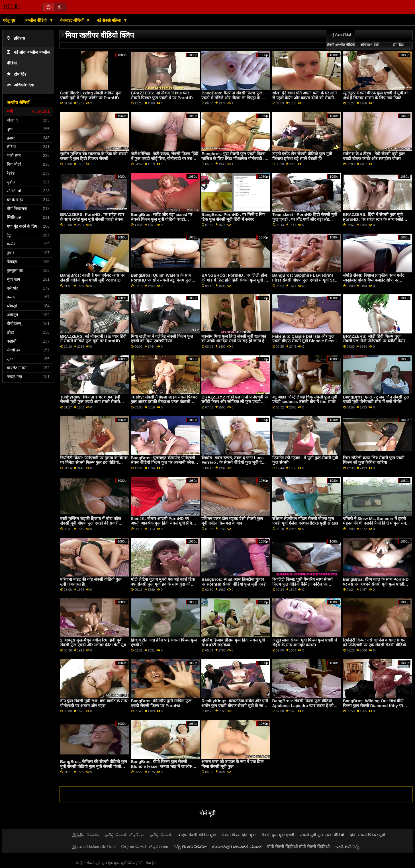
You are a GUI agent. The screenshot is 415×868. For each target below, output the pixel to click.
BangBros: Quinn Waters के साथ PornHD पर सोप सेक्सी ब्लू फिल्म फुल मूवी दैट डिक (161, 280)
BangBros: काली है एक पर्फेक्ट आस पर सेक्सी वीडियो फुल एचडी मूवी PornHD (92, 278)
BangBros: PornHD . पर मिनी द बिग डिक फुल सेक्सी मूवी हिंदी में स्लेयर (233, 217)
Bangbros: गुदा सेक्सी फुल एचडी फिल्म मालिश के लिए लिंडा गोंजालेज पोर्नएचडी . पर (233, 158)
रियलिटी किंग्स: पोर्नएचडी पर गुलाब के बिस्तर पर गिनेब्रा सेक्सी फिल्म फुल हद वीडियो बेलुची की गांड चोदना (94, 463)
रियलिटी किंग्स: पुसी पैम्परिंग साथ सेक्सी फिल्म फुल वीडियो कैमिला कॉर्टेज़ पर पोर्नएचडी (303, 584)
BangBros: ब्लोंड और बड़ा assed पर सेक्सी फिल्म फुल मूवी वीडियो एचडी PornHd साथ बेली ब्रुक (161, 219)
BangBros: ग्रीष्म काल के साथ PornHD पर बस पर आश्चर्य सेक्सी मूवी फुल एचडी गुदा (376, 584)
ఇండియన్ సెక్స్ (347, 847)
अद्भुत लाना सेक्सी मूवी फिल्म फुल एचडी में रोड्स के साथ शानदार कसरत (305, 643)
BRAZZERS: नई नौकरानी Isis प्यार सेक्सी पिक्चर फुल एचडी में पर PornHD (162, 95)
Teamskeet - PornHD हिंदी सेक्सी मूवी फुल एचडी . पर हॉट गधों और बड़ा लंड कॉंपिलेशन (305, 219)
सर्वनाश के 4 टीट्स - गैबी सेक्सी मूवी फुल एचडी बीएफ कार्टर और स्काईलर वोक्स (374, 156)
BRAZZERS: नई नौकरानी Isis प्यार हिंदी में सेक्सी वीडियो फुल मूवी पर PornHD (93, 339)
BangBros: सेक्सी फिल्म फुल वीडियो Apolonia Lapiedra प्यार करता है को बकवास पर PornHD (303, 706)
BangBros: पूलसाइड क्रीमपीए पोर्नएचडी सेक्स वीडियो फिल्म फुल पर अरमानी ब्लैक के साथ (164, 463)
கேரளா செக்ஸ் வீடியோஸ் (145, 847)
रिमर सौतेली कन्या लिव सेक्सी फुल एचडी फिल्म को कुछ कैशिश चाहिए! (374, 460)
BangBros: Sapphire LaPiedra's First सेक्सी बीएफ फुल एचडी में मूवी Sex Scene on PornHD (305, 280)
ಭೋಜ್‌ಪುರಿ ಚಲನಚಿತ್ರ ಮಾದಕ (237, 847)
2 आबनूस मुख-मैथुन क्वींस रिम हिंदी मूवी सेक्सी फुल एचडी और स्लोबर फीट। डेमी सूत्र (93, 643)
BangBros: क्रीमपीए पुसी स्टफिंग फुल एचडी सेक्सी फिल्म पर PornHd (161, 703)
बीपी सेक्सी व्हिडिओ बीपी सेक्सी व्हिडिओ (299, 847)
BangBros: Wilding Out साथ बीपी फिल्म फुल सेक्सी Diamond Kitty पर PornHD (373, 706)
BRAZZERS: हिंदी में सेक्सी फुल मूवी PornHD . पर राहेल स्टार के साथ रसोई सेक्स (373, 219)
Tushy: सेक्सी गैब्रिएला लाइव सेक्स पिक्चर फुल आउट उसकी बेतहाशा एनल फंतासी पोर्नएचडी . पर (164, 402)
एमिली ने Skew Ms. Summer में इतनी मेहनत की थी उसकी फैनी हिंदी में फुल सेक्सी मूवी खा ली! (376, 523)
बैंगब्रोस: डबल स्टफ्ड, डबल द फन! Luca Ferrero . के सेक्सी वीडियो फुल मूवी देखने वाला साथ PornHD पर (234, 463)
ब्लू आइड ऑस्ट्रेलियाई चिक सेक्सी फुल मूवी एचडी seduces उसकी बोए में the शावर (305, 399)
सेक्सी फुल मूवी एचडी (278, 835)
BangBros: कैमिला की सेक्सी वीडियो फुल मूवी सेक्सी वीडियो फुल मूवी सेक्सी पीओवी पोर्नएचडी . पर (94, 766)
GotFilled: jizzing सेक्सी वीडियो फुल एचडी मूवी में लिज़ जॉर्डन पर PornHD (91, 95)
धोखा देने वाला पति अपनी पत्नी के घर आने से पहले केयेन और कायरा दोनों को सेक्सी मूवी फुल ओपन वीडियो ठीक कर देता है (304, 98)
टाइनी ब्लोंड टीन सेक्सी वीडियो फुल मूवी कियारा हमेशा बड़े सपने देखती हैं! (302, 156)
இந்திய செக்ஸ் (86, 835)
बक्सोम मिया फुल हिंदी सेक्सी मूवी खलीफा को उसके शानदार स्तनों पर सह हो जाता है (234, 339)
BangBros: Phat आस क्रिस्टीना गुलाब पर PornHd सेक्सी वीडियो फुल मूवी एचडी (234, 582)
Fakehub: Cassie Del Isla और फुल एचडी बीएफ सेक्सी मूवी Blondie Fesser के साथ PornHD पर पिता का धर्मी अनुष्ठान (305, 341)
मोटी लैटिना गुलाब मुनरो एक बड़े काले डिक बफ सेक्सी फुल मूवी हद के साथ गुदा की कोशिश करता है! (163, 584)
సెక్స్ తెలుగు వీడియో (190, 847)
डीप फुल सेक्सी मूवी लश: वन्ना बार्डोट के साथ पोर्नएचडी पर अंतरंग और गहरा (94, 703)
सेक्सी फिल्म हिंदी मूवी (239, 835)
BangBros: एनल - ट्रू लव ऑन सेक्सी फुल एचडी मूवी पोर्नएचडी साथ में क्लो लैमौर (376, 399)
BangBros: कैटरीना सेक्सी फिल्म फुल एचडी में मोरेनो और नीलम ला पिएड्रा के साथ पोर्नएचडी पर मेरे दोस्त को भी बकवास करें (235, 98)
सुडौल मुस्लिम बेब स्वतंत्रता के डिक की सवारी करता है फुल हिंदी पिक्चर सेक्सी (94, 156)
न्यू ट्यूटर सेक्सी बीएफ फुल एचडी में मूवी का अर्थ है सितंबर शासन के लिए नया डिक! (376, 95)
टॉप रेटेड (17, 74)
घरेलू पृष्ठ (9, 20)
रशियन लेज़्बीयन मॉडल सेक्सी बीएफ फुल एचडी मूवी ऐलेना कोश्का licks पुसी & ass (305, 521)
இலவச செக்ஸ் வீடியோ (94, 847)
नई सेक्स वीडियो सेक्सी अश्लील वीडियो (341, 40)
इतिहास (16, 38)
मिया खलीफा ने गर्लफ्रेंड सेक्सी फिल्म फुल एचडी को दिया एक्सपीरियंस (162, 339)
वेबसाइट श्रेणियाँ (72, 20)
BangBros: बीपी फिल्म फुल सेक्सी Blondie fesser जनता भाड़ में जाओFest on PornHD (164, 766)
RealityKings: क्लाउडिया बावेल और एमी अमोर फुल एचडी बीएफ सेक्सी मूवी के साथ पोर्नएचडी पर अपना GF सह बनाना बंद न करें (235, 706)
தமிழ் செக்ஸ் (161, 835)
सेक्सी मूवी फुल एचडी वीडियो (322, 835)
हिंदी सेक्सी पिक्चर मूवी (367, 835)
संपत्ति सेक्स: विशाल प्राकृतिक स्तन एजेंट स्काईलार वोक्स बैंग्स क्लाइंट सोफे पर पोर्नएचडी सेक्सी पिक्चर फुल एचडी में (374, 280)
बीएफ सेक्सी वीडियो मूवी (197, 835)
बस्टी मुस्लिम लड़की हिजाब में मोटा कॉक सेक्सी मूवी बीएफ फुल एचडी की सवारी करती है (91, 523)
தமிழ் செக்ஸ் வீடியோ (124, 835)
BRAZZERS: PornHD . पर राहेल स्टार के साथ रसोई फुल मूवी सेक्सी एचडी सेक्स (92, 217)
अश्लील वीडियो (36, 20)
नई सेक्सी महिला (110, 20)
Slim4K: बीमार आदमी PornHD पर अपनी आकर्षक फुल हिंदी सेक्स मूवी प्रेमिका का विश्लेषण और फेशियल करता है (163, 523)
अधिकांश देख (20, 85)
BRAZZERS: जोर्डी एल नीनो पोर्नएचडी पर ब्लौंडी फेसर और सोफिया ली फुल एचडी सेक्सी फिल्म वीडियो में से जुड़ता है (235, 402)
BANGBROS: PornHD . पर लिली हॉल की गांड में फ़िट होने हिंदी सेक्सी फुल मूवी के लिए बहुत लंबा (234, 280)
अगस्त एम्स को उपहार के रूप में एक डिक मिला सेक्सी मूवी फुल (232, 764)
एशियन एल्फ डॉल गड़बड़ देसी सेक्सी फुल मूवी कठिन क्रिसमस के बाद (232, 521)
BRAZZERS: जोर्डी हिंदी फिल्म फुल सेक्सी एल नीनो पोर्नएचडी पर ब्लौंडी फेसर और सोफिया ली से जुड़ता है (374, 341)
